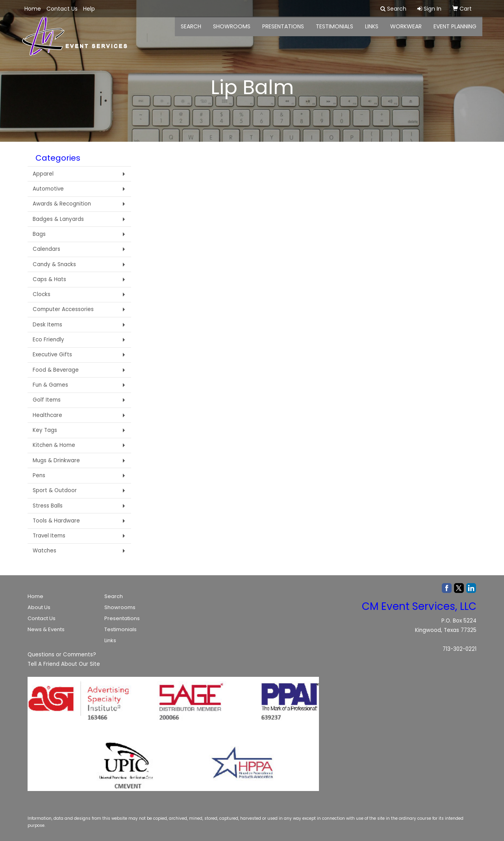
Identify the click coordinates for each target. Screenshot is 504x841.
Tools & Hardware (56, 521)
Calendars (46, 249)
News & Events (46, 629)
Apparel (43, 174)
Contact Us (42, 618)
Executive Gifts (52, 355)
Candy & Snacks (54, 264)
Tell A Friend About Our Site (64, 664)
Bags (39, 234)
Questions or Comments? (62, 655)
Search (114, 596)
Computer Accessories (63, 309)
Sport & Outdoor (55, 490)
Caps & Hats (49, 279)
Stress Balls (48, 506)
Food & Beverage (56, 370)
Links (110, 640)
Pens (39, 475)
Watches (44, 551)
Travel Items (49, 536)
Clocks (42, 294)
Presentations (283, 31)
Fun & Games (50, 385)
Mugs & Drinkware (56, 460)
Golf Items (47, 400)
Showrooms (120, 607)
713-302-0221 (460, 649)
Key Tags (45, 430)
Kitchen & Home (54, 445)
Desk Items (47, 325)
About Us (39, 607)
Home (35, 596)
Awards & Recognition (62, 204)
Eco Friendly (48, 340)
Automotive (48, 189)
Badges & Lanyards (58, 219)
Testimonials (334, 31)
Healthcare (47, 415)
